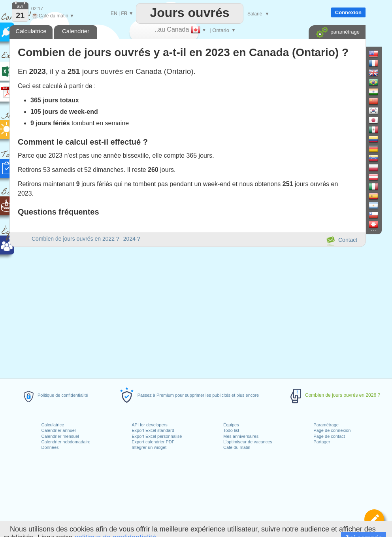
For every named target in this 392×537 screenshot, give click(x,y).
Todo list (231, 430)
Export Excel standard (153, 430)
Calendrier (76, 31)
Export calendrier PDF (153, 442)
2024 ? (132, 239)
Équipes (231, 425)
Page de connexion (332, 430)
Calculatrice (53, 425)
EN (114, 13)
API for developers (150, 425)
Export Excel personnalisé (157, 436)
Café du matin (237, 447)
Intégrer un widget (149, 447)
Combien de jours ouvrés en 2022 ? (75, 239)
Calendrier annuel (59, 430)
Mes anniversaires (241, 436)
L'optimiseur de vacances (248, 442)
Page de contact (329, 436)
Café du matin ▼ (53, 16)
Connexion (348, 12)
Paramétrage (326, 425)
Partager (322, 442)
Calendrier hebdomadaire (66, 442)
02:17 (37, 9)
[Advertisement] (187, 311)
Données (50, 447)
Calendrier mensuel (60, 436)
